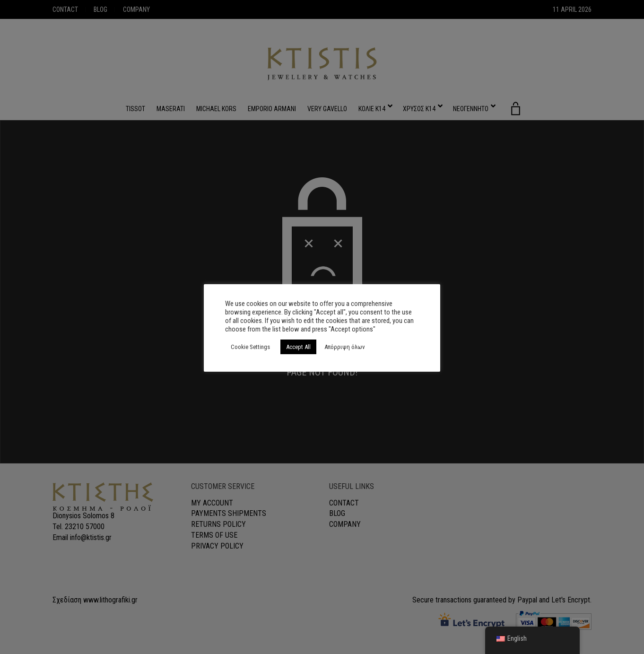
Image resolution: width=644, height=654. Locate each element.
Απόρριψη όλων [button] (345, 347)
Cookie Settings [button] (250, 347)
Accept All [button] (298, 347)
